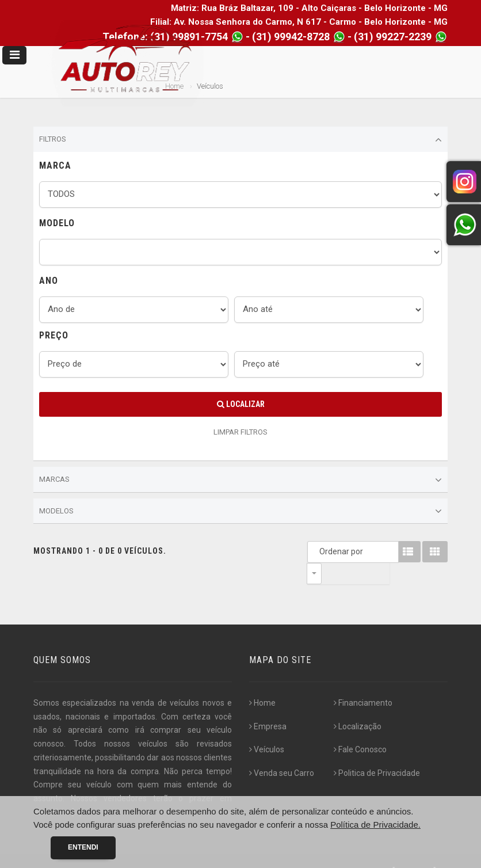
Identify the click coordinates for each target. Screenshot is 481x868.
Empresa (268, 705)
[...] (77, 791)
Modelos (240, 511)
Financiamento (363, 682)
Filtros (240, 140)
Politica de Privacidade (377, 752)
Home (262, 682)
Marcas (240, 480)
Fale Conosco (360, 728)
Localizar (241, 404)
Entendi (83, 847)
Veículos (267, 728)
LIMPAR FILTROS (240, 432)
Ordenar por (317, 551)
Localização (358, 705)
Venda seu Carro (282, 752)
